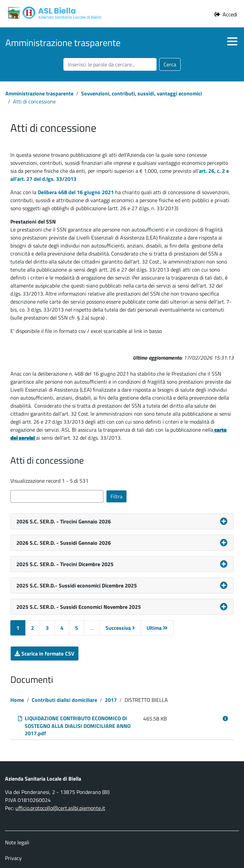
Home (17, 700)
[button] (232, 41)
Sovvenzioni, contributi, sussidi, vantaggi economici (142, 93)
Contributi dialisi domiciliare (64, 700)
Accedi (230, 14)
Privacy (13, 858)
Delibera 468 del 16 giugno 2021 (76, 192)
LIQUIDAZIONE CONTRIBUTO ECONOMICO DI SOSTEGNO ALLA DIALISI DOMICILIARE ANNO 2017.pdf (78, 726)
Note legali (17, 842)
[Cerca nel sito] (110, 64)
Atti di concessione (34, 101)
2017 (111, 700)
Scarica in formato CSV (50, 653)
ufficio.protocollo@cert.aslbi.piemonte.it (60, 808)
